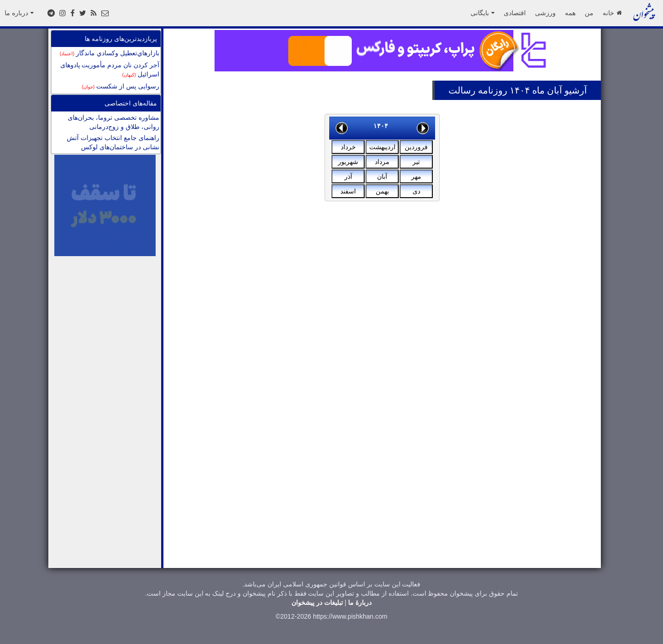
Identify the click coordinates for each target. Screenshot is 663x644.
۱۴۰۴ (381, 126)
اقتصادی (515, 13)
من (589, 13)
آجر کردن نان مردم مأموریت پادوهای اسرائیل (110, 70)
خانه (612, 13)
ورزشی (545, 13)
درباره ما (19, 13)
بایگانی (483, 13)
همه (570, 13)
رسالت (462, 90)
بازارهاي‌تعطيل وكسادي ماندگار (110, 53)
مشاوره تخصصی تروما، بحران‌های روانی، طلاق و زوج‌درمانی (113, 122)
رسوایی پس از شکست (121, 86)
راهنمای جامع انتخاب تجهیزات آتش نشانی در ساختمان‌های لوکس (113, 142)
